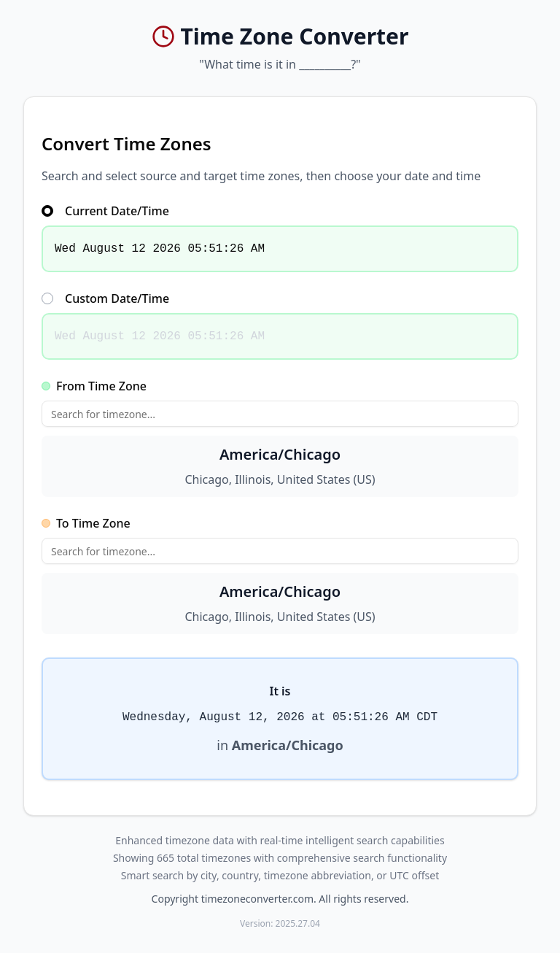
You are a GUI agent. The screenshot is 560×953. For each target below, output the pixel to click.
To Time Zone (86, 523)
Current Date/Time (105, 211)
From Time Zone (94, 386)
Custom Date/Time (105, 298)
